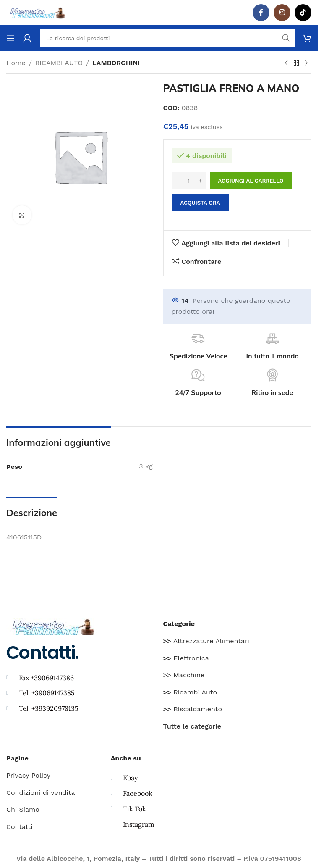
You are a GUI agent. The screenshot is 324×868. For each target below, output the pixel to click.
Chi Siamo (23, 809)
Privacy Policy (28, 775)
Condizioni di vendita (41, 793)
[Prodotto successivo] (306, 63)
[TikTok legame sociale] (303, 13)
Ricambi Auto (190, 692)
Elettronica (186, 658)
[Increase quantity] (200, 181)
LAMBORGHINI (116, 63)
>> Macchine (184, 675)
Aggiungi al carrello (251, 181)
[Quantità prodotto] (189, 181)
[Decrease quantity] (177, 181)
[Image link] (54, 626)
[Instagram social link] (282, 13)
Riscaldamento (193, 709)
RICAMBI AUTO (59, 63)
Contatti (19, 827)
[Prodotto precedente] (286, 63)
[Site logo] (38, 12)
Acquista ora (200, 203)
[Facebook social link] (261, 13)
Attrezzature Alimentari (206, 641)
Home (16, 63)
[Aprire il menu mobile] (10, 38)
